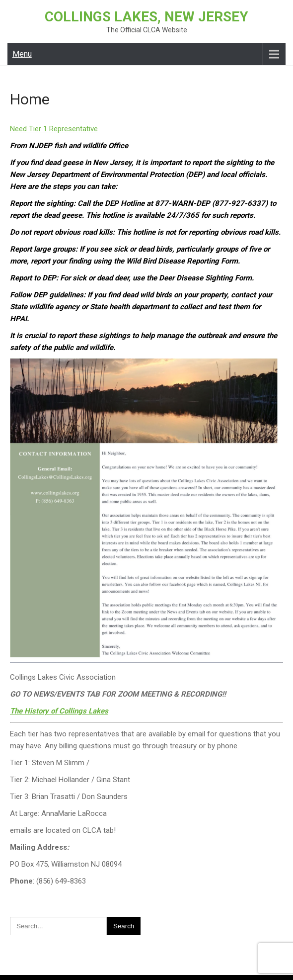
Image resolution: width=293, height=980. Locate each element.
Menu (22, 54)
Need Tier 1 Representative (54, 129)
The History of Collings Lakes (59, 711)
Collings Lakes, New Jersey (146, 17)
